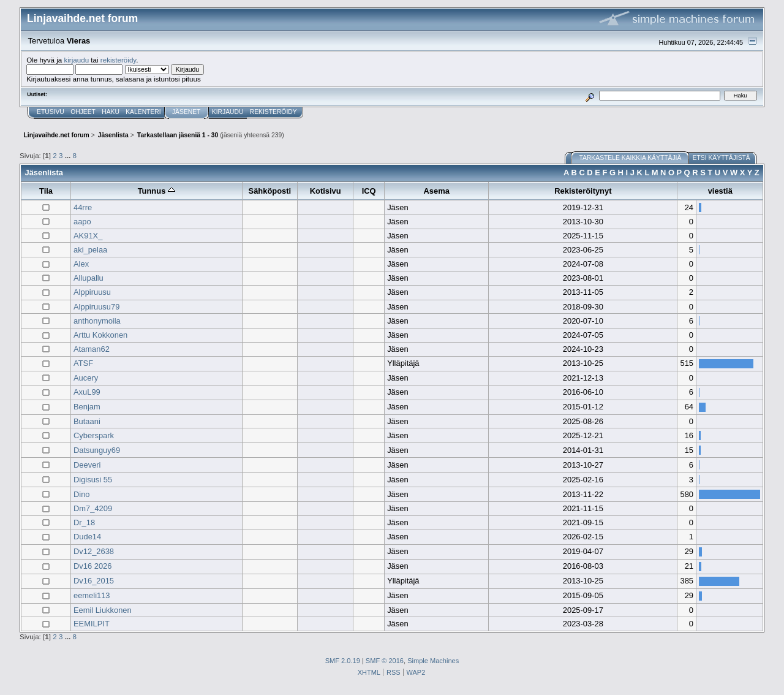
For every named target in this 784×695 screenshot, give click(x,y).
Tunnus (156, 191)
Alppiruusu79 (96, 307)
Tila (46, 191)
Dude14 (87, 537)
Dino (82, 494)
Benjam (87, 407)
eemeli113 (92, 595)
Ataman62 (92, 349)
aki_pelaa (90, 250)
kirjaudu (76, 60)
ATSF (83, 363)
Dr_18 (84, 522)
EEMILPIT (92, 624)
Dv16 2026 (92, 566)
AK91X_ (88, 236)
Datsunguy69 (97, 450)
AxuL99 (87, 392)
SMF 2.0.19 (343, 661)
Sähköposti (270, 191)
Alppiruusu (92, 292)
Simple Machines (433, 661)
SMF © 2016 (385, 661)
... (69, 155)
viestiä (720, 191)
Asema (437, 191)
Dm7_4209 (93, 508)
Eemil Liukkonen (103, 610)
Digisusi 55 (93, 480)
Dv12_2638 (94, 551)
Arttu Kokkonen (100, 335)
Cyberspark (94, 435)
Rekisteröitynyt (583, 191)
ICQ (369, 191)
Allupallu (89, 278)
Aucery (86, 378)
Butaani (87, 421)
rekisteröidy (119, 60)
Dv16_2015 (94, 581)
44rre (83, 207)
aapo (82, 222)
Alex (81, 264)
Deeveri (87, 465)
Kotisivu (326, 191)
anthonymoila (97, 321)
